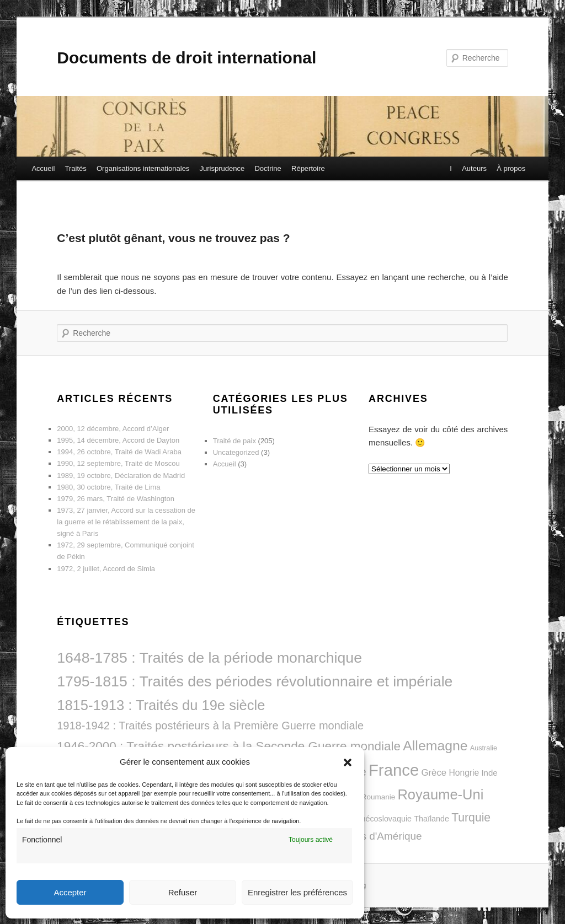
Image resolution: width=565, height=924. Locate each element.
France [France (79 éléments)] (394, 770)
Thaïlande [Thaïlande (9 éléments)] (431, 819)
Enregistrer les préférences (297, 892)
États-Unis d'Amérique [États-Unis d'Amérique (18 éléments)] (370, 836)
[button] (348, 762)
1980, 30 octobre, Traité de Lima (108, 487)
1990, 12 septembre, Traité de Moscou (118, 463)
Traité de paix (234, 441)
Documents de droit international (186, 58)
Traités (76, 168)
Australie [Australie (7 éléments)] (484, 748)
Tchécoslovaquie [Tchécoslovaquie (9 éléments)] (382, 819)
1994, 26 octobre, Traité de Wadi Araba (119, 452)
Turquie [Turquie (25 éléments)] (471, 817)
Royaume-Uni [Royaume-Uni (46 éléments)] (440, 794)
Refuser (183, 892)
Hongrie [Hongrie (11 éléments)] (464, 773)
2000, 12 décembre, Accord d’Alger (113, 429)
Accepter (70, 892)
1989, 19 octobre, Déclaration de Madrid (121, 476)
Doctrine (268, 168)
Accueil (43, 168)
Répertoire (308, 168)
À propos (510, 168)
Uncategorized (236, 452)
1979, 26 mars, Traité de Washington (116, 499)
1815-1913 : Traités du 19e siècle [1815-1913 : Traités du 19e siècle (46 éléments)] (161, 705)
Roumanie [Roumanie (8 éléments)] (379, 797)
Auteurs (474, 168)
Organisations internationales (143, 168)
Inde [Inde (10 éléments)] (489, 773)
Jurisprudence (222, 168)
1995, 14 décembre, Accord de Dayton (118, 440)
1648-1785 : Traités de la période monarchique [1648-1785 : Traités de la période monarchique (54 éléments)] (209, 658)
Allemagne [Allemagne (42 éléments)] (435, 746)
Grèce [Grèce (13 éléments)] (434, 773)
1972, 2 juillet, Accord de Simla (106, 569)
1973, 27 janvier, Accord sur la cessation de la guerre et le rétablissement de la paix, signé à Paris (126, 522)
